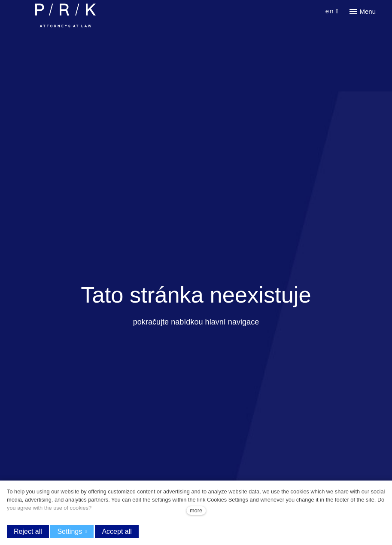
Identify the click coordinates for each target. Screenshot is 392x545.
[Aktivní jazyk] (332, 11)
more (196, 510)
